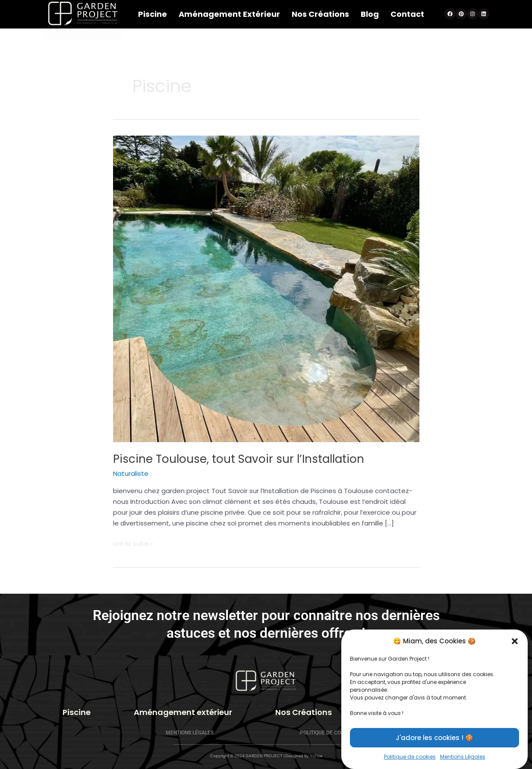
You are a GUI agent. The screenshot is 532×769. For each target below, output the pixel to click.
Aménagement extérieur (229, 14)
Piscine (153, 14)
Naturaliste (131, 473)
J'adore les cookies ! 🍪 (434, 747)
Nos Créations (320, 14)
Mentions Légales (190, 733)
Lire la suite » (133, 543)
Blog (370, 14)
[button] (515, 651)
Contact (407, 14)
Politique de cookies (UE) (333, 733)
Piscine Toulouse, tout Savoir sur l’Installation (239, 459)
